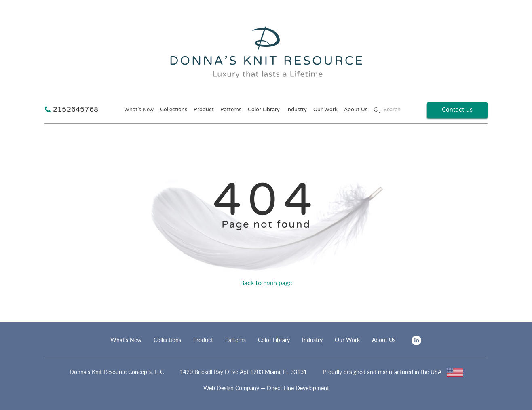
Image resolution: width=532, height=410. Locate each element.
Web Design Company (231, 388)
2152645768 (76, 110)
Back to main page (266, 282)
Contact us (457, 110)
